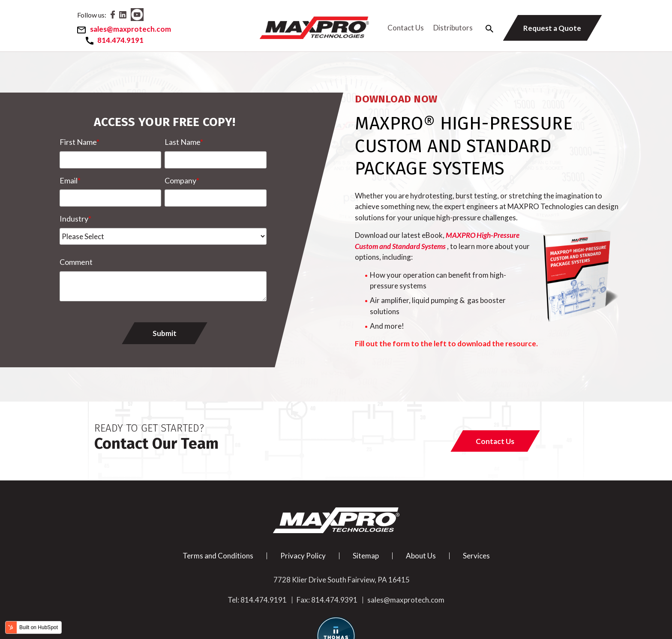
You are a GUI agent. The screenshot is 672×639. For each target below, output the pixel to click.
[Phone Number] (120, 40)
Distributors (450, 27)
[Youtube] (143, 15)
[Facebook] (119, 15)
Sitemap (366, 555)
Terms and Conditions (218, 555)
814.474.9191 (264, 599)
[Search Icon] (486, 28)
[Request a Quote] (548, 28)
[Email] (128, 29)
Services (476, 555)
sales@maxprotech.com (406, 599)
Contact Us (403, 27)
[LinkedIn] (129, 16)
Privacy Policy (303, 555)
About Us (421, 555)
